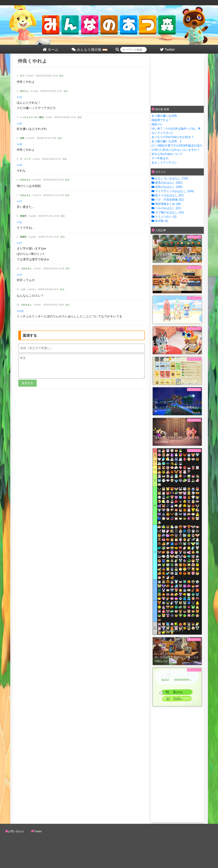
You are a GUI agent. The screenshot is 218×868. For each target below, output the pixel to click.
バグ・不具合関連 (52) (168, 200)
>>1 (19, 97)
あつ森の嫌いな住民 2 (167, 141)
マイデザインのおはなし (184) (173, 191)
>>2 (19, 124)
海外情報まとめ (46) (166, 204)
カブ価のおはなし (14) (168, 212)
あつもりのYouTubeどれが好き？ (173, 137)
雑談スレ (157, 124)
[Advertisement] (177, 80)
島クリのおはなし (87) (168, 195)
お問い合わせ (16, 831)
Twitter (38, 831)
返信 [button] (61, 76)
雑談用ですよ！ (161, 120)
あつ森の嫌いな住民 (164, 116)
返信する (27, 383)
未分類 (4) (160, 221)
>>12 (20, 311)
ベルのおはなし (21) (166, 208)
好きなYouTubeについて (167, 154)
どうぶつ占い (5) (164, 217)
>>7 (19, 201)
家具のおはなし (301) (167, 183)
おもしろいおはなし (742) (170, 178)
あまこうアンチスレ (164, 162)
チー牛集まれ (160, 158)
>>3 (19, 165)
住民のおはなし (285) (167, 187)
